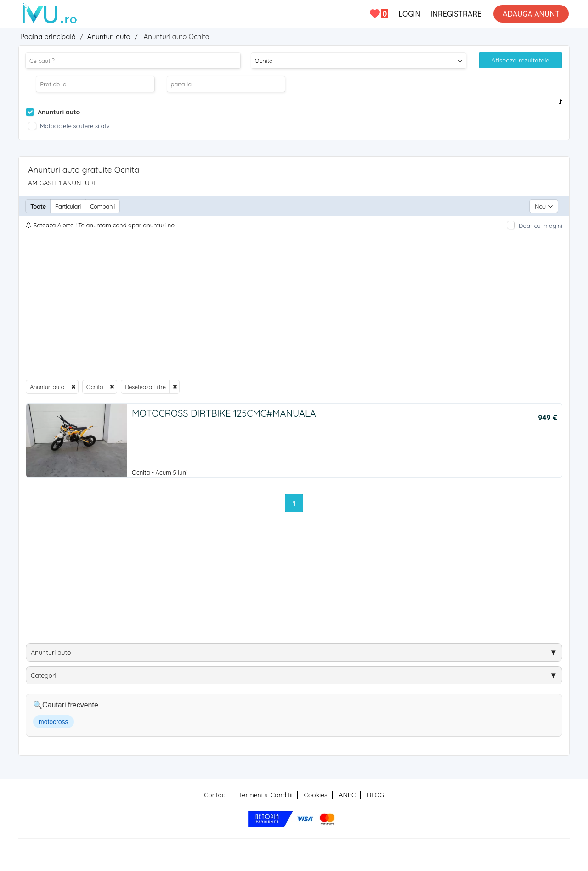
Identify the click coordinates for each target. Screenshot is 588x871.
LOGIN (409, 14)
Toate (38, 206)
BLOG (376, 795)
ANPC (347, 795)
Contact (216, 795)
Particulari (68, 206)
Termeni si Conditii (266, 795)
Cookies (316, 795)
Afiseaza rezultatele (521, 60)
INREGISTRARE (456, 14)
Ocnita (95, 387)
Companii (102, 206)
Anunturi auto (47, 387)
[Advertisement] (294, 305)
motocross (54, 722)
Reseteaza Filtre (145, 387)
